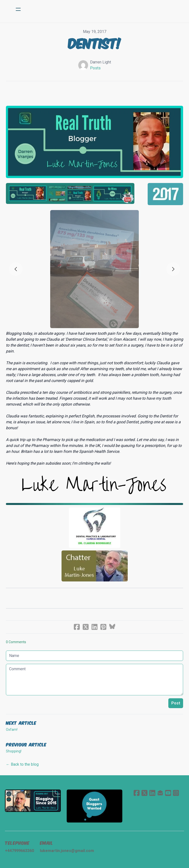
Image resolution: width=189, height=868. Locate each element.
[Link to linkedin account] (152, 793)
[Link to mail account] (160, 793)
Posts (95, 68)
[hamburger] (18, 9)
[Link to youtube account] (168, 793)
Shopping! (14, 751)
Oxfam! (12, 730)
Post (176, 703)
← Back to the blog (22, 764)
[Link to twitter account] (144, 793)
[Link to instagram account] (176, 793)
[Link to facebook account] (137, 793)
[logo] (101, 9)
